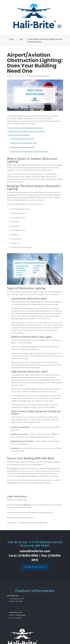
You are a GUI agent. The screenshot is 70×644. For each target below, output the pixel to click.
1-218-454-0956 (20, 615)
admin (11, 76)
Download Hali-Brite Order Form (35, 567)
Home (12, 39)
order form (26, 505)
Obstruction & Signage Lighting (38, 76)
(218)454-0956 (28, 555)
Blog (21, 39)
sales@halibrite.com (35, 551)
